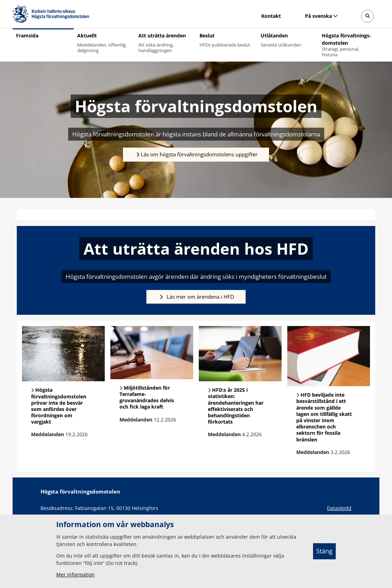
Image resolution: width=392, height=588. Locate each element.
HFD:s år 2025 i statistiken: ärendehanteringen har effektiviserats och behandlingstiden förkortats (236, 406)
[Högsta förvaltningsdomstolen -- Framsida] (51, 14)
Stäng (324, 551)
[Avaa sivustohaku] (367, 16)
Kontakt (271, 16)
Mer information (75, 575)
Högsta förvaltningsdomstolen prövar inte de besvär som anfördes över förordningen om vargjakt (59, 406)
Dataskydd (339, 508)
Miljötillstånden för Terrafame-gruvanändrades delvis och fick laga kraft (147, 397)
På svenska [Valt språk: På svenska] (318, 16)
